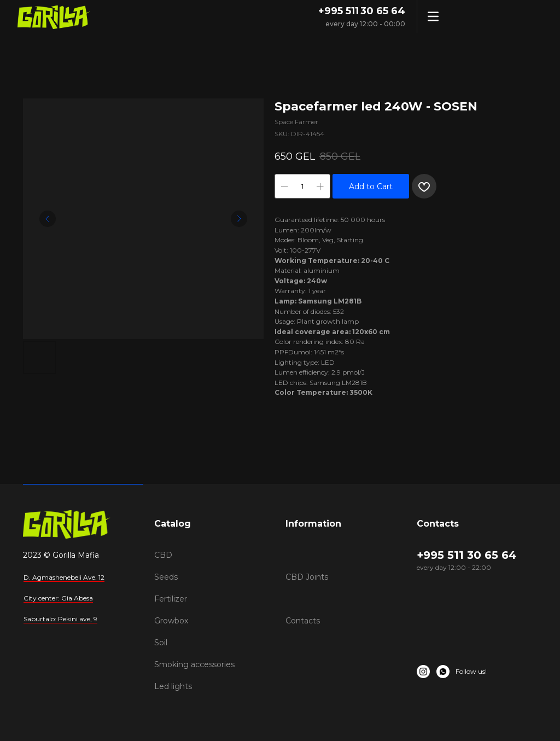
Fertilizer (171, 599)
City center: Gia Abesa (58, 598)
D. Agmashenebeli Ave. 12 (64, 577)
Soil (161, 643)
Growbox (171, 621)
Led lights (173, 686)
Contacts (303, 621)
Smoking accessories (194, 664)
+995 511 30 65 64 (362, 11)
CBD (163, 555)
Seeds (166, 577)
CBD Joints (307, 577)
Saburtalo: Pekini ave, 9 (60, 619)
